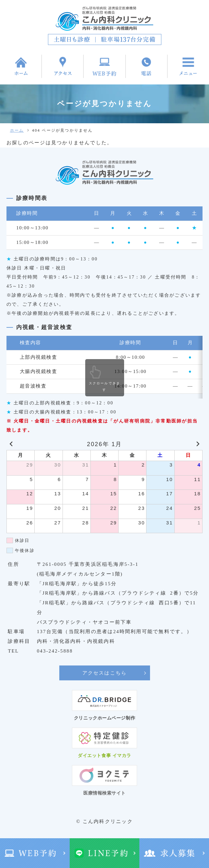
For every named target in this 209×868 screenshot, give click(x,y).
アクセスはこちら (105, 673)
